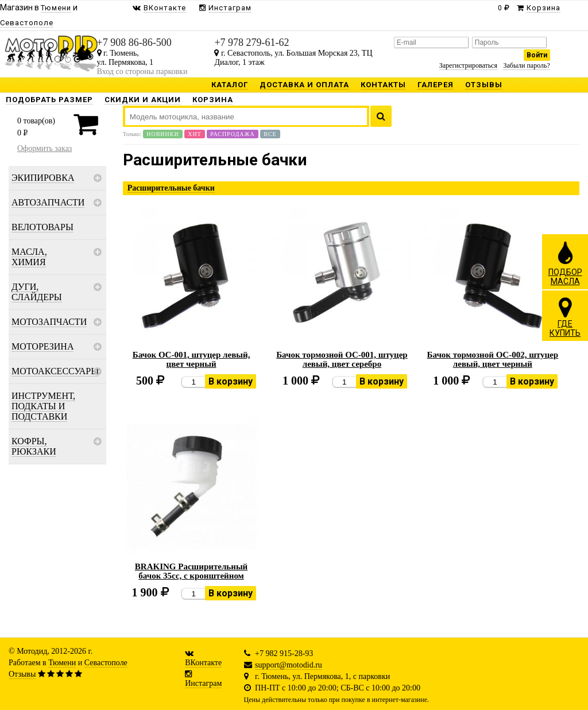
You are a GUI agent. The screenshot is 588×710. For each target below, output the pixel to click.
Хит (195, 134)
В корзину (231, 381)
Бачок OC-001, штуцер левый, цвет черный (192, 359)
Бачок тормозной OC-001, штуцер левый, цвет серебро (342, 359)
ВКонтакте (203, 663)
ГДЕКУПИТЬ (565, 317)
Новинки (163, 134)
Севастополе (106, 663)
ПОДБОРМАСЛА (565, 263)
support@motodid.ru (289, 665)
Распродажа (233, 134)
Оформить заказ (45, 148)
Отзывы (22, 674)
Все (270, 134)
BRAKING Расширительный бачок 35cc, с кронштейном (191, 571)
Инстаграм (203, 683)
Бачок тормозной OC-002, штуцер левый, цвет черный (493, 359)
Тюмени (62, 663)
